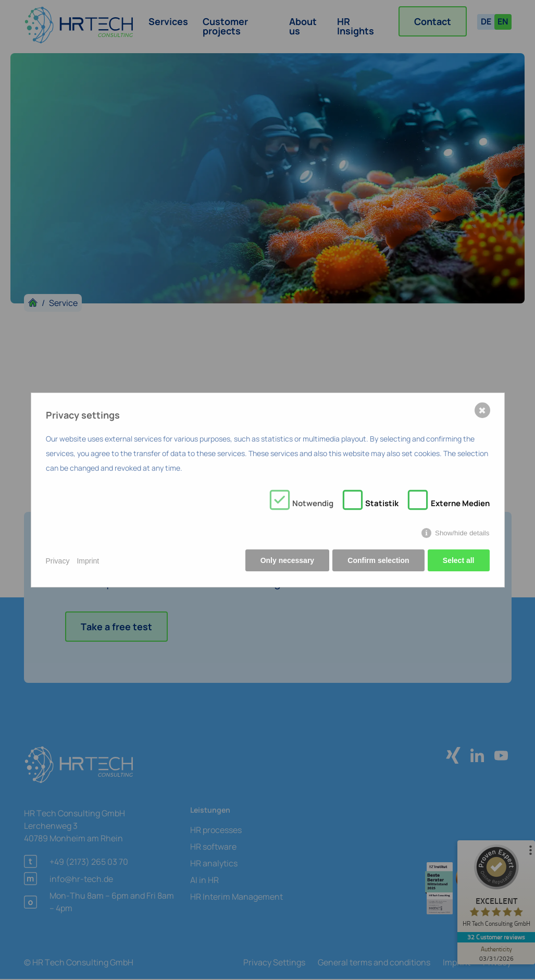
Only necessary (287, 561)
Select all (459, 561)
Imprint (88, 561)
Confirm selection (378, 561)
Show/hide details (462, 534)
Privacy (58, 561)
